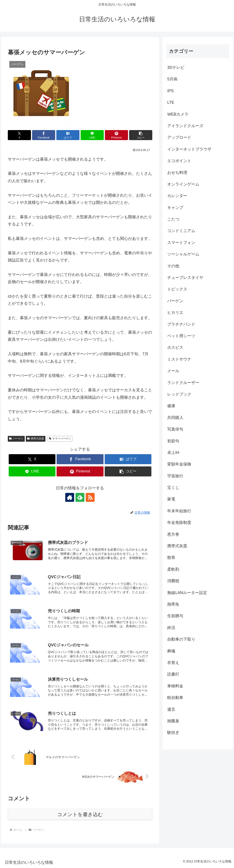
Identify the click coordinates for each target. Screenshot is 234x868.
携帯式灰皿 (36, 439)
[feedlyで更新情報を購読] (80, 497)
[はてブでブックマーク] (68, 135)
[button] (141, 135)
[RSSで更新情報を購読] (90, 497)
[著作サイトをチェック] (70, 497)
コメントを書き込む (80, 814)
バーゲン (16, 439)
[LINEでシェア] (92, 135)
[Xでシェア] (19, 135)
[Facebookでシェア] (44, 135)
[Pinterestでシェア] (116, 135)
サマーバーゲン (60, 439)
